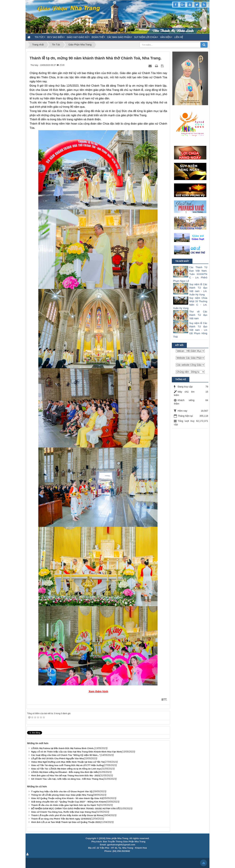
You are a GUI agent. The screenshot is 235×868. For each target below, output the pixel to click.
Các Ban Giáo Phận (119, 37)
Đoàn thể (98, 37)
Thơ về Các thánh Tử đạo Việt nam (198, 315)
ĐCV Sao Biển (55, 37)
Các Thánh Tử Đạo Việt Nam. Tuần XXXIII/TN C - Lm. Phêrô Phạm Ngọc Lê (190, 274)
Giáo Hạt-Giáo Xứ (77, 37)
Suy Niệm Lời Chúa (145, 37)
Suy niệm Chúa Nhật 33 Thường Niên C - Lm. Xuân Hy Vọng (190, 303)
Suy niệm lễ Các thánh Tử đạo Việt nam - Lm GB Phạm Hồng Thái (190, 330)
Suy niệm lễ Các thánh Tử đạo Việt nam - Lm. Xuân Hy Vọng (198, 289)
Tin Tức (39, 37)
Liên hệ (179, 37)
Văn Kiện (165, 37)
